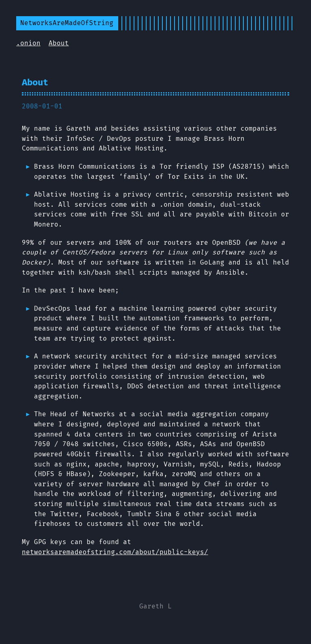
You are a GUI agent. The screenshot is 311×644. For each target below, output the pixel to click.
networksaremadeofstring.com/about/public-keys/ (115, 552)
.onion (28, 43)
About (59, 43)
